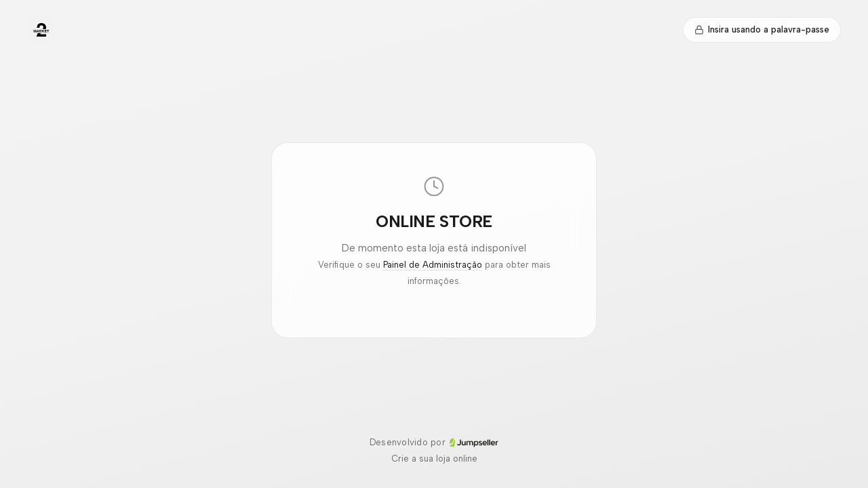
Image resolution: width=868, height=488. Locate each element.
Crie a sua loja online (434, 459)
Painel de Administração (433, 265)
